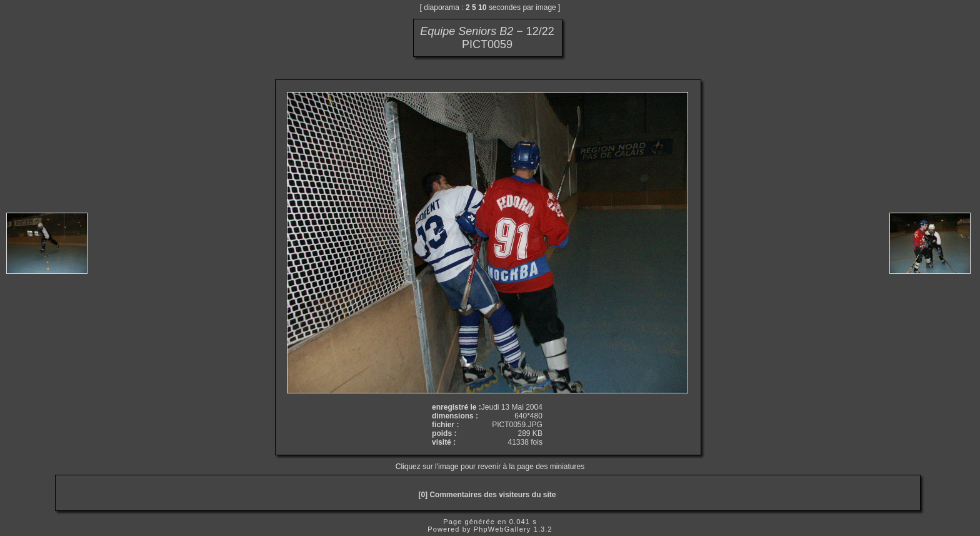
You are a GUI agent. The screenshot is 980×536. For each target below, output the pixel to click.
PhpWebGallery (502, 529)
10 (482, 8)
